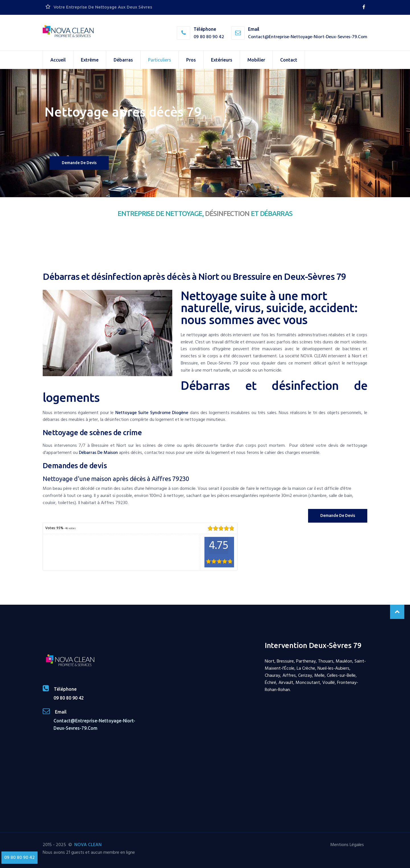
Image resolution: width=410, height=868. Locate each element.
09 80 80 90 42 (209, 37)
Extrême (90, 60)
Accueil (58, 60)
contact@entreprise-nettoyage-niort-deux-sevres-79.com (308, 37)
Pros (191, 60)
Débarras (123, 60)
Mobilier (256, 60)
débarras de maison (98, 453)
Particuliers (160, 60)
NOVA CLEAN (88, 845)
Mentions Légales (347, 845)
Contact (289, 60)
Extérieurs (222, 60)
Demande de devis (79, 163)
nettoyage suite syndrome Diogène (152, 413)
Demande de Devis (338, 515)
